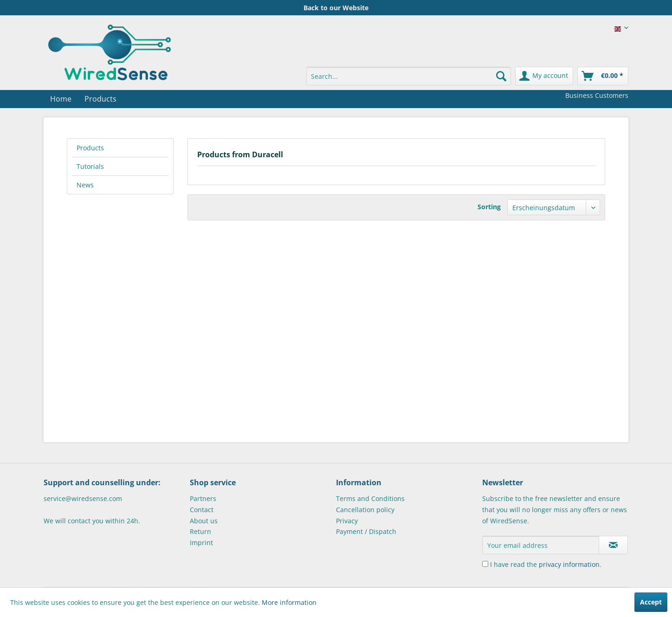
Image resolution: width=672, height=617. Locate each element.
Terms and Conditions (370, 498)
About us (204, 521)
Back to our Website (336, 8)
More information (289, 602)
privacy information (569, 564)
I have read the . (546, 564)
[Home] (61, 99)
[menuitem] (409, 76)
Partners (203, 498)
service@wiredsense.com (83, 498)
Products (90, 148)
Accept (651, 602)
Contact (202, 510)
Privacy (347, 521)
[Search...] (409, 76)
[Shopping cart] (603, 76)
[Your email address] (541, 545)
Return (200, 531)
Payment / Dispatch (366, 531)
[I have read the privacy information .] (485, 564)
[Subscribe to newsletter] (613, 545)
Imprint (201, 543)
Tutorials (90, 166)
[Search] (501, 76)
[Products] (100, 99)
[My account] (544, 76)
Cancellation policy (365, 510)
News (85, 185)
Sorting (489, 207)
